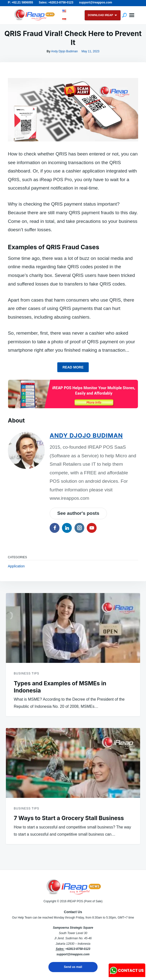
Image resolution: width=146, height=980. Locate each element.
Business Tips (26, 673)
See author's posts (78, 513)
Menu (132, 15)
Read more (73, 367)
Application (16, 566)
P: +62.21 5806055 (20, 2)
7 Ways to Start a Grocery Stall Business (69, 818)
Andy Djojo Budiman (65, 51)
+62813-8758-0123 (78, 949)
